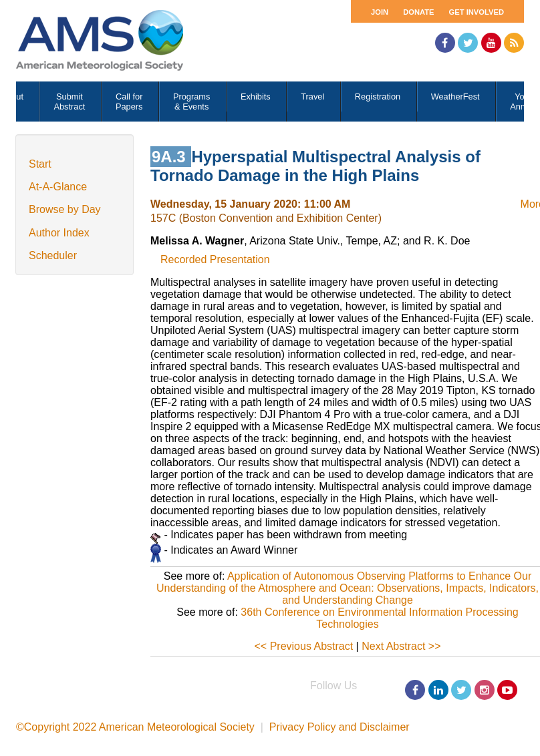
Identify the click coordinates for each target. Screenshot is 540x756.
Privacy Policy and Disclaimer (340, 727)
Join (380, 12)
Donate (418, 12)
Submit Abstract (69, 102)
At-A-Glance (58, 187)
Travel (312, 97)
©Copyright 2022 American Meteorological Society (135, 727)
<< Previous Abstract (304, 646)
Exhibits (256, 97)
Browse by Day (65, 209)
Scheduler (53, 255)
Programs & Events (191, 102)
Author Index (59, 233)
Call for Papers (129, 102)
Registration (378, 97)
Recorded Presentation (215, 259)
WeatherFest (455, 97)
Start (40, 164)
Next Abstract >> (401, 646)
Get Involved (477, 12)
